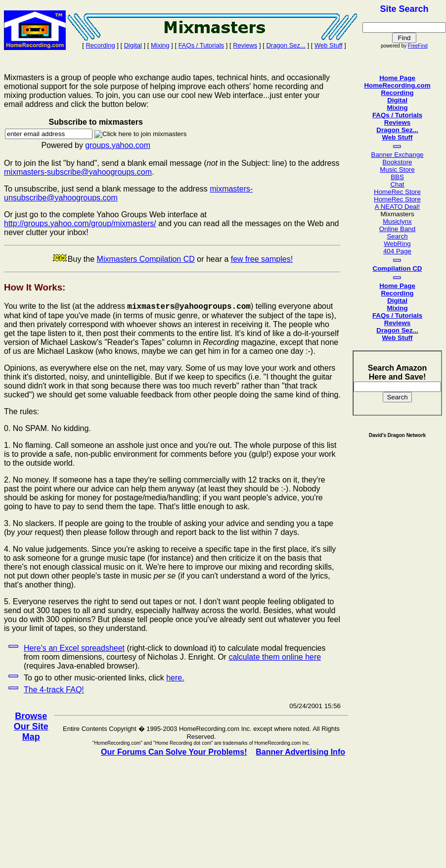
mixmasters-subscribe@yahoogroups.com (78, 172)
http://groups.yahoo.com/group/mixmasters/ (80, 223)
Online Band (397, 229)
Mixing (160, 45)
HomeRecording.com (397, 85)
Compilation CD (398, 268)
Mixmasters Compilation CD (146, 259)
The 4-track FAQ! (54, 690)
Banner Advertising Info (300, 752)
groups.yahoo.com (118, 145)
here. (175, 678)
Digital (133, 45)
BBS (397, 177)
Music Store (397, 169)
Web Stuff (329, 45)
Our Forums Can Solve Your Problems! (174, 752)
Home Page (397, 78)
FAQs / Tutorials (201, 45)
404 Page (397, 251)
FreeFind (418, 46)
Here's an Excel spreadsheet (74, 648)
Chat (397, 184)
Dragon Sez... (286, 45)
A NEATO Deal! (397, 207)
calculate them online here (275, 657)
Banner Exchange (398, 155)
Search (397, 236)
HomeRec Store (397, 192)
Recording (100, 45)
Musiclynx (397, 221)
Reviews (245, 45)
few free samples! (262, 259)
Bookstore (397, 162)
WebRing (397, 244)
